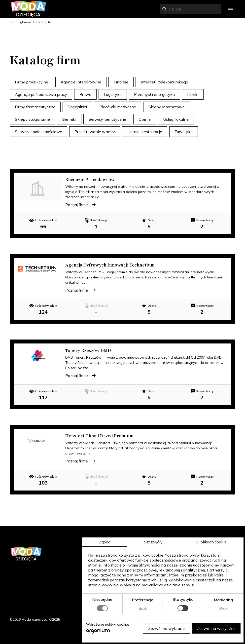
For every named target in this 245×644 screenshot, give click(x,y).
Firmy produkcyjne (32, 82)
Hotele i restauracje (145, 132)
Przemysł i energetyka (154, 94)
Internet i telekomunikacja (164, 82)
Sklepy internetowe (167, 107)
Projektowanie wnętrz (95, 132)
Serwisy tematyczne (107, 119)
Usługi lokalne (176, 119)
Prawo (85, 94)
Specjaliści (77, 107)
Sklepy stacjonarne (32, 119)
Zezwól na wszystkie (216, 628)
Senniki (69, 119)
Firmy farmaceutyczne (35, 107)
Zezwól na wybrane (166, 628)
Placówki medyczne (118, 107)
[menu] (230, 9)
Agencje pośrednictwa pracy (41, 94)
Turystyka (184, 132)
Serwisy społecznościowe (38, 132)
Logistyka (113, 94)
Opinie (145, 119)
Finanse (121, 82)
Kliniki (193, 94)
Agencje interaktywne (81, 82)
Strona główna (20, 22)
